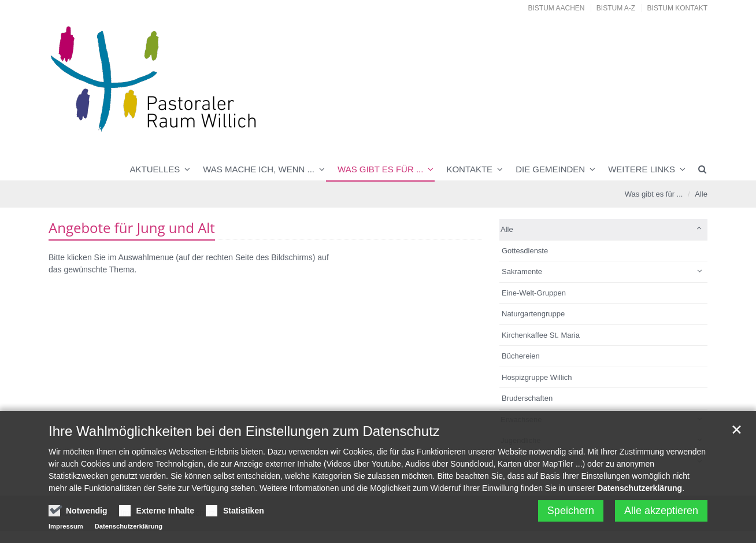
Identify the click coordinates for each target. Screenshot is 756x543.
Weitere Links (642, 169)
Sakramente (522, 271)
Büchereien (521, 356)
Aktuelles (155, 169)
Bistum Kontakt (677, 8)
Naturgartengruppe (533, 314)
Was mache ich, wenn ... (259, 169)
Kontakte (469, 169)
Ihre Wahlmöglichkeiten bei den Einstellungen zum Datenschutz (244, 433)
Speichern (571, 512)
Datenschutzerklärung (640, 490)
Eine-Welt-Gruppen (534, 293)
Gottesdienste (525, 251)
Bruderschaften (527, 398)
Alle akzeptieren (661, 512)
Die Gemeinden (550, 169)
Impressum (66, 528)
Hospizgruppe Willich (537, 377)
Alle (701, 194)
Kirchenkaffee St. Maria (541, 335)
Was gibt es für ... (380, 169)
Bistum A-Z (616, 8)
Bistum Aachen (557, 8)
